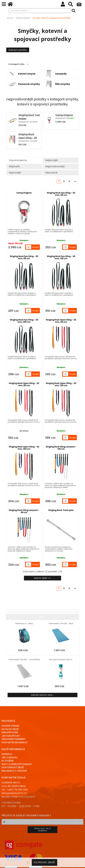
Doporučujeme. (18, 160)
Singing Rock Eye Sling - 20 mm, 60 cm (61, 194)
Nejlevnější (51, 160)
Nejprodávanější (55, 166)
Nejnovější (15, 173)
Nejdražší (14, 166)
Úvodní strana (10, 726)
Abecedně (51, 173)
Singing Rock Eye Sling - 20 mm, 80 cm (24, 257)
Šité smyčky (63, 84)
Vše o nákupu (9, 758)
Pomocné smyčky (29, 84)
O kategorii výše (16, 64)
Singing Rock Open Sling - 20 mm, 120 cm (61, 384)
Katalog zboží (10, 729)
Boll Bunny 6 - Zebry (24, 623)
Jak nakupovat (11, 736)
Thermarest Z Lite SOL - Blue (61, 623)
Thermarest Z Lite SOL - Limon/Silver (24, 659)
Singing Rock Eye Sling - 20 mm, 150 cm (24, 321)
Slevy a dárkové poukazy (17, 764)
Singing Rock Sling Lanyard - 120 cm (61, 448)
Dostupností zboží (13, 767)
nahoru (81, 864)
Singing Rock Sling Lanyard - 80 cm (24, 511)
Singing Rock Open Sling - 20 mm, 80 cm (28, 138)
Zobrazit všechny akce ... (42, 695)
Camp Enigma (64, 115)
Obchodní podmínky (14, 739)
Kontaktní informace (14, 742)
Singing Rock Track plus (61, 510)
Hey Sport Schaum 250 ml (61, 659)
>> (75, 181)
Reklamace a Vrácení (14, 771)
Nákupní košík (10, 732)
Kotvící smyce (27, 74)
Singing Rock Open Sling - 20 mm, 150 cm (24, 448)
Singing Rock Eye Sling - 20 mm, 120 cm (61, 257)
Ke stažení (7, 761)
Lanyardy (61, 74)
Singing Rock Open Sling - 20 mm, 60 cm (61, 321)
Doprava (7, 754)
